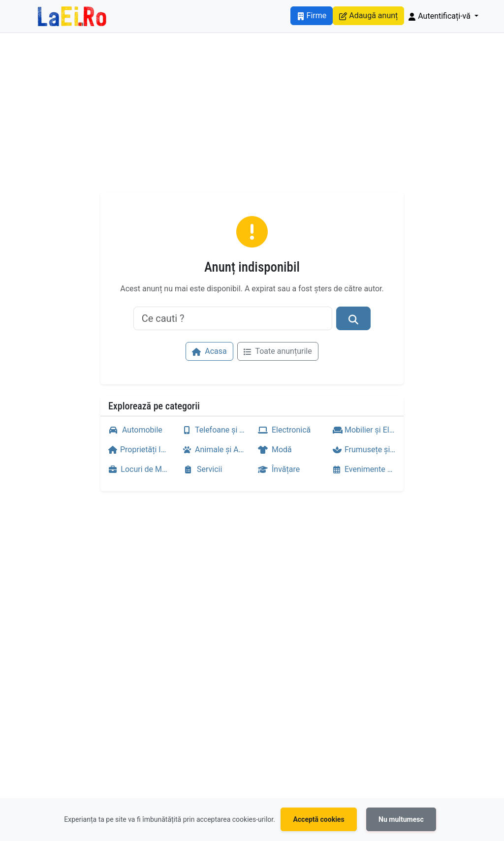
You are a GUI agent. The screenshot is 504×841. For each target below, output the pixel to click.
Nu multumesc (401, 819)
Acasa (209, 351)
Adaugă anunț (368, 16)
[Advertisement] (252, 119)
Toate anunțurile (278, 351)
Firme (312, 16)
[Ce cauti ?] (233, 318)
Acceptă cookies (318, 819)
